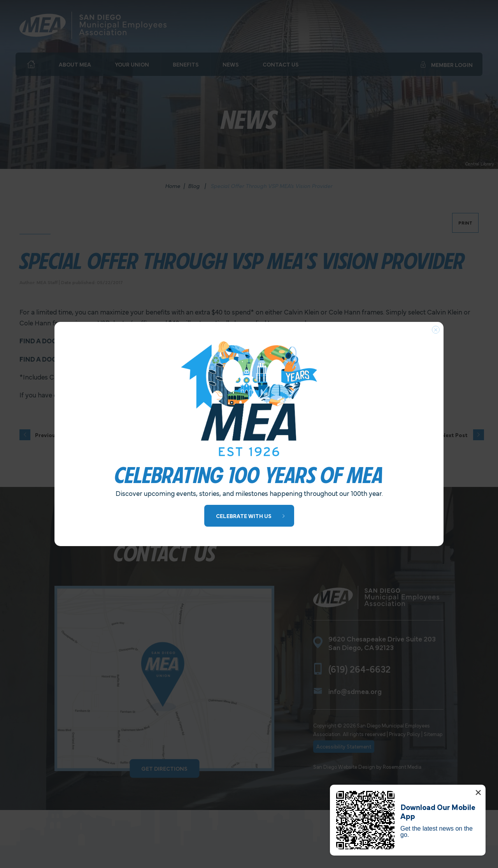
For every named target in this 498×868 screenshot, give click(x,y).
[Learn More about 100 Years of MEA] (249, 516)
